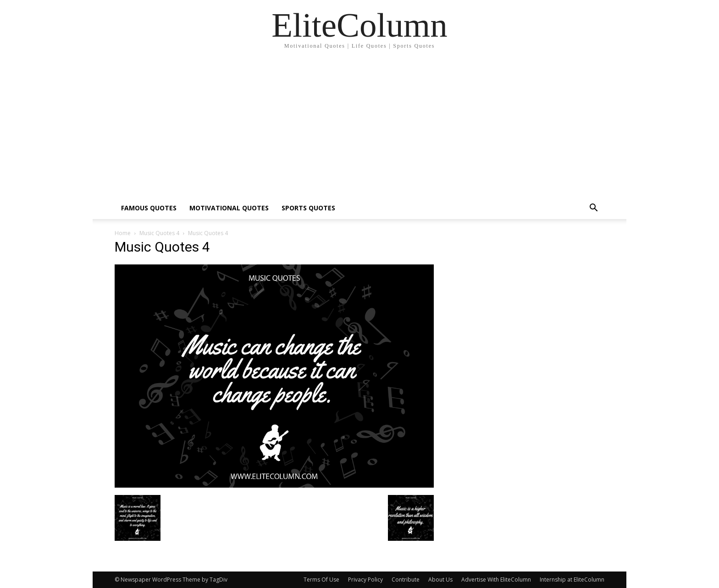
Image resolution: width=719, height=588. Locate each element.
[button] (593, 209)
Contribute (406, 580)
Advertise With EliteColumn (496, 580)
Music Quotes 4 (159, 233)
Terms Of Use (321, 580)
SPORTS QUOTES (308, 208)
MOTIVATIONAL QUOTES (229, 208)
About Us (440, 580)
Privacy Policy (365, 580)
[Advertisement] (359, 128)
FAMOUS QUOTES (149, 208)
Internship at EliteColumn (572, 580)
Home (123, 233)
